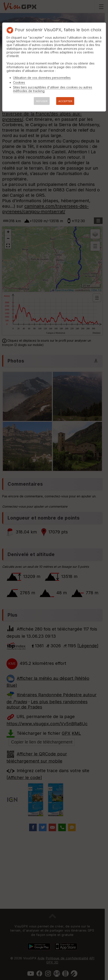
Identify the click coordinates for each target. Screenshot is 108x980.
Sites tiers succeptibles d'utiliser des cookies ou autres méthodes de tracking (53, 89)
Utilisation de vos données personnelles (42, 78)
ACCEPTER (65, 101)
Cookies (19, 82)
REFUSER (42, 101)
